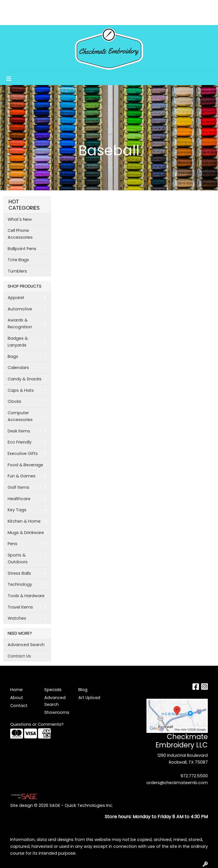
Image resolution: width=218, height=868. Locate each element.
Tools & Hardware (26, 596)
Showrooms (47, 19)
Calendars (18, 368)
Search (140, 6)
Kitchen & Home (24, 521)
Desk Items (19, 431)
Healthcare (19, 499)
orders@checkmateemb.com (177, 783)
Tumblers (17, 271)
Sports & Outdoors (18, 558)
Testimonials (64, 6)
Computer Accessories (20, 416)
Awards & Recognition (20, 323)
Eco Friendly (20, 442)
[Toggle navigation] (9, 79)
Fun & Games (22, 476)
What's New (20, 219)
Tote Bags (18, 260)
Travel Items (20, 607)
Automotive (20, 309)
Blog (87, 6)
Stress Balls (19, 573)
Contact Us (19, 656)
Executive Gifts (23, 453)
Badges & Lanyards (18, 342)
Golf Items (18, 487)
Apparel (16, 298)
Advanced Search (26, 645)
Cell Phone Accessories (20, 234)
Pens (12, 544)
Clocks (14, 401)
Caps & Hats (21, 390)
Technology (20, 584)
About (30, 6)
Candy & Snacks (25, 379)
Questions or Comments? (37, 724)
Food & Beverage (25, 465)
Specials (53, 690)
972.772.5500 (194, 776)
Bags (13, 356)
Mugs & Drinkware (26, 533)
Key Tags (17, 510)
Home (12, 6)
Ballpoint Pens (22, 249)
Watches (17, 618)
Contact (19, 706)
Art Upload (17, 19)
